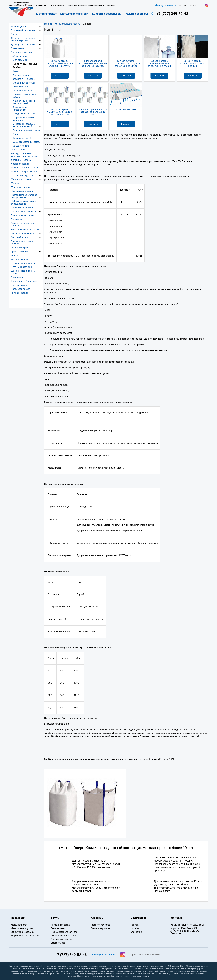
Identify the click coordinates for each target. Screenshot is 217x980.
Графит (15, 34)
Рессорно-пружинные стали (25, 230)
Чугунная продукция (22, 267)
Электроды (17, 277)
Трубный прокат (20, 293)
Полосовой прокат (21, 289)
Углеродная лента (22, 75)
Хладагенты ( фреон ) (24, 79)
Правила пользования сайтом (146, 955)
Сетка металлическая (22, 233)
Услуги (15, 255)
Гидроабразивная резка (63, 936)
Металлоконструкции (22, 175)
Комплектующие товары (68, 24)
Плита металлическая (23, 208)
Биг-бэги (17, 67)
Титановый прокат (21, 248)
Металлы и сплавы (21, 179)
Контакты (110, 5)
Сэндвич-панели (21, 146)
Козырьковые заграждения (20, 108)
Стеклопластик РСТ (23, 138)
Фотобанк (136, 928)
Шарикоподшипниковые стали (24, 272)
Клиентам (60, 5)
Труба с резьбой (19, 251)
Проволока (17, 219)
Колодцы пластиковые (24, 114)
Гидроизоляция (20, 87)
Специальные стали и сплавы (22, 242)
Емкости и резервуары (107, 14)
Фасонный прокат (20, 259)
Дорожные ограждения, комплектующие (23, 39)
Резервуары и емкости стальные (23, 224)
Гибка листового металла (64, 932)
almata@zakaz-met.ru (165, 5)
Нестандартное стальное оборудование (24, 196)
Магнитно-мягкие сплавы (24, 168)
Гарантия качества (100, 925)
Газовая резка (58, 928)
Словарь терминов (100, 928)
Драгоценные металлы (23, 44)
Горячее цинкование (61, 939)
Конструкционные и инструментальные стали (24, 155)
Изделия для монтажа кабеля (24, 96)
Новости (135, 925)
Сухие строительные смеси (26, 142)
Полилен (17, 134)
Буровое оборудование (23, 30)
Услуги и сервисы (137, 14)
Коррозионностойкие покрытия (23, 119)
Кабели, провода (20, 56)
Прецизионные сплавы (23, 215)
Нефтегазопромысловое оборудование (24, 203)
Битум (16, 71)
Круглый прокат (19, 285)
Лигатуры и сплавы (21, 160)
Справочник (137, 932)
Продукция (41, 5)
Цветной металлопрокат (24, 263)
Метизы (15, 183)
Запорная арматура (21, 52)
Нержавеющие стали (22, 191)
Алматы (194, 5)
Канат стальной (19, 60)
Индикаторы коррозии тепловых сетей (24, 102)
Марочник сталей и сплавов (91, 5)
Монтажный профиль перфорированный (24, 125)
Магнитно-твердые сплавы (25, 172)
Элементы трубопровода (24, 281)
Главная (48, 24)
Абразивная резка (60, 925)
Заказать (60, 75)
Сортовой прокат (20, 237)
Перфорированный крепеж (26, 130)
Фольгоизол (19, 150)
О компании (71, 5)
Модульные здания (21, 187)
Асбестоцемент (19, 26)
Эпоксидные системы (24, 83)
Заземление (17, 48)
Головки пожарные (22, 91)
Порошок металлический (24, 212)
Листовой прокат (20, 164)
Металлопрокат (46, 14)
